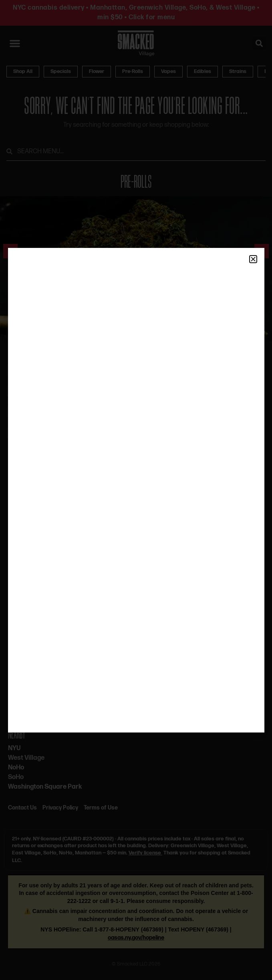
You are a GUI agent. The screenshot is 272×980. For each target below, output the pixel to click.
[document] (136, 490)
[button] (253, 259)
